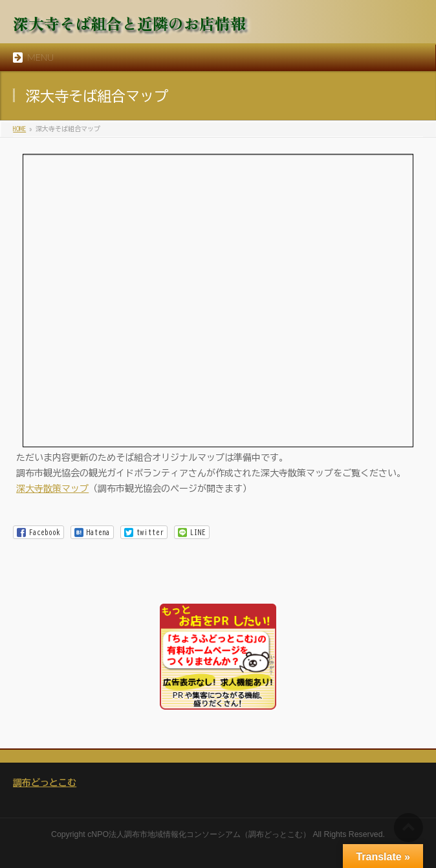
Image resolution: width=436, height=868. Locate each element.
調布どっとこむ (45, 783)
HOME (19, 129)
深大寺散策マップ (52, 489)
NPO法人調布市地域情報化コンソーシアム (166, 834)
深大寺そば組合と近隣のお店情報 (129, 23)
